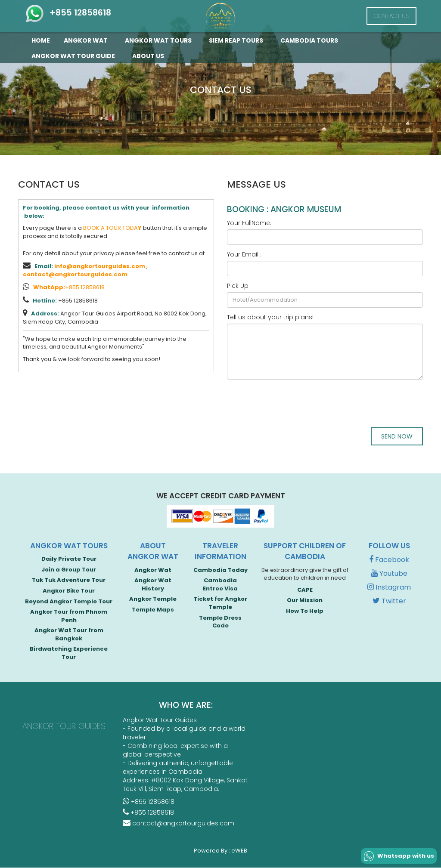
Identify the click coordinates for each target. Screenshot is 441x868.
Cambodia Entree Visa (220, 585)
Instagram (389, 588)
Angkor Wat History (153, 585)
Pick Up (238, 286)
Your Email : (244, 254)
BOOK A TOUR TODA (112, 228)
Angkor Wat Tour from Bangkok (69, 635)
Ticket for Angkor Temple (220, 604)
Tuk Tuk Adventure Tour (69, 581)
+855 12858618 (68, 13)
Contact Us (391, 16)
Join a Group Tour (69, 570)
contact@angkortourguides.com (75, 274)
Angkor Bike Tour (69, 592)
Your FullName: (249, 223)
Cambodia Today (220, 571)
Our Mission (305, 601)
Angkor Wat (87, 40)
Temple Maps (153, 610)
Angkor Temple (153, 600)
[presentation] (292, 403)
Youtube (389, 574)
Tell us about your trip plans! (270, 317)
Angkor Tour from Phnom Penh (69, 617)
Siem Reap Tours (238, 40)
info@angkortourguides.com (100, 266)
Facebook (389, 561)
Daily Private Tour (69, 560)
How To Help (305, 612)
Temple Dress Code (220, 623)
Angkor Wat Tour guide (75, 56)
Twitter (389, 602)
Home (41, 40)
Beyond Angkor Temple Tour (69, 602)
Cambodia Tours (311, 40)
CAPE (305, 591)
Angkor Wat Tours (160, 40)
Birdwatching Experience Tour (69, 654)
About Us (148, 56)
